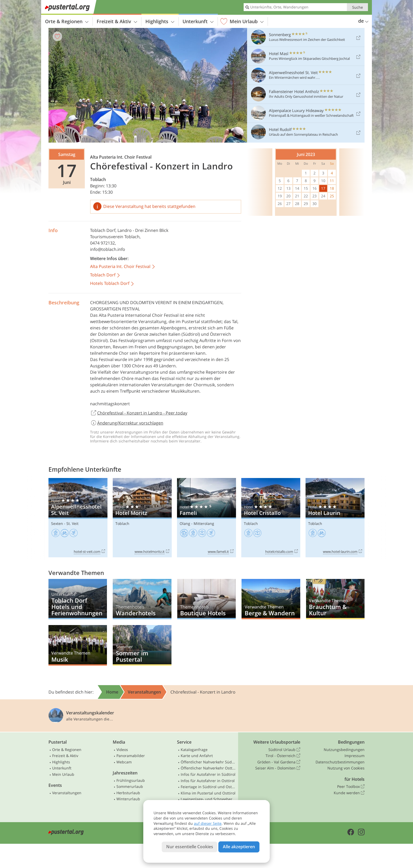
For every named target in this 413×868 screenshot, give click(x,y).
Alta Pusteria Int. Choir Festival (123, 267)
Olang (185, 523)
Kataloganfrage (194, 750)
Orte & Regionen (67, 21)
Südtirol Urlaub (284, 750)
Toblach (98, 179)
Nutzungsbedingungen (344, 750)
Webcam (124, 762)
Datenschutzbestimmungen (340, 762)
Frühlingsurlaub (131, 780)
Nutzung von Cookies (346, 768)
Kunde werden (349, 793)
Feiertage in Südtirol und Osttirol (208, 787)
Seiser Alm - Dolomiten (278, 768)
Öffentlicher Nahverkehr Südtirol (208, 762)
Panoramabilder (131, 756)
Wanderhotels (142, 599)
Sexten (57, 523)
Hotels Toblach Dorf (112, 284)
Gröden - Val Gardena (279, 762)
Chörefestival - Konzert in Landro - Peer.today (139, 413)
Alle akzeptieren (239, 847)
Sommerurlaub (130, 786)
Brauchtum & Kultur (335, 599)
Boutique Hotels (206, 599)
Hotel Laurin (335, 518)
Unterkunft (198, 21)
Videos (122, 750)
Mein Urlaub (242, 21)
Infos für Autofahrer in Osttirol (208, 781)
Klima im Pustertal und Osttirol (208, 793)
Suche (358, 7)
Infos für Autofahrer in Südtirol (208, 774)
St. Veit (72, 523)
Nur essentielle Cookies (190, 847)
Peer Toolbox (351, 787)
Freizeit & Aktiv (117, 21)
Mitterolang (204, 523)
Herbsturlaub (128, 793)
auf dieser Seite (208, 823)
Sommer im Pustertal (142, 645)
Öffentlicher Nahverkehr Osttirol (208, 768)
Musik (78, 645)
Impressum (355, 756)
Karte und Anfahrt (197, 756)
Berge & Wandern (271, 599)
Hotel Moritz (142, 518)
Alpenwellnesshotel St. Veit (78, 518)
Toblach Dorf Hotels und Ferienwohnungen (78, 599)
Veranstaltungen (67, 793)
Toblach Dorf (103, 230)
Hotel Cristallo (271, 518)
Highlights (160, 21)
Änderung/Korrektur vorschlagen (127, 423)
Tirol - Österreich (283, 756)
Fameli (206, 518)
